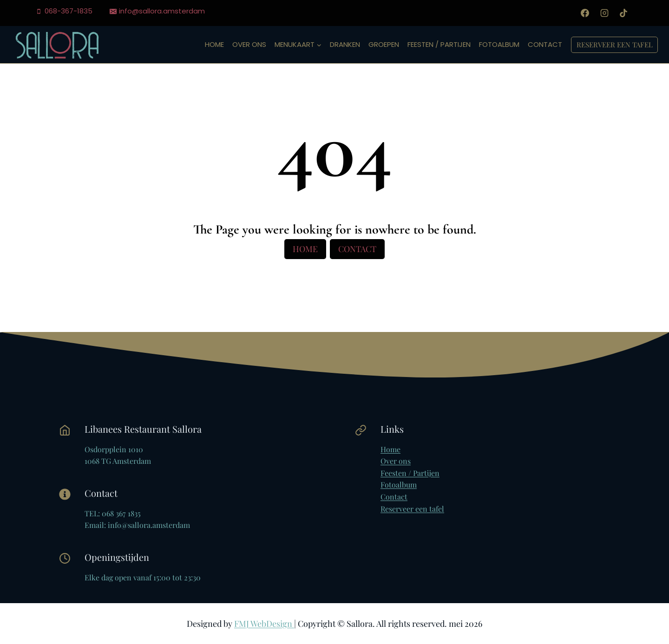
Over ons (249, 44)
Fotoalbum (499, 44)
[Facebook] (585, 13)
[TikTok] (623, 13)
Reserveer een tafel (615, 45)
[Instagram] (604, 13)
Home (214, 44)
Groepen (384, 44)
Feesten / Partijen (439, 44)
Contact (545, 44)
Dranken (345, 44)
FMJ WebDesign (264, 624)
